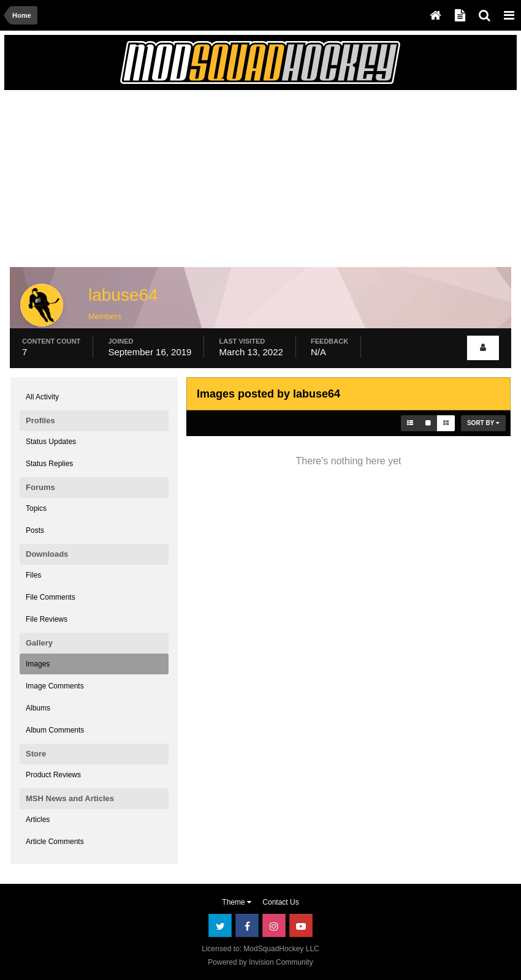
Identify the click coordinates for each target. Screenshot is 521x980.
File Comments (51, 597)
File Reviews (47, 619)
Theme (237, 902)
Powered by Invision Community (260, 962)
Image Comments (55, 686)
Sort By (483, 423)
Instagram (274, 925)
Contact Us (280, 902)
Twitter (220, 925)
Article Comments (55, 842)
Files (33, 575)
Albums (38, 708)
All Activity (42, 397)
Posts (35, 530)
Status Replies (49, 464)
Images (38, 664)
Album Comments (55, 730)
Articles (38, 820)
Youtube (301, 925)
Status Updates (51, 442)
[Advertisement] (154, 182)
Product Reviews (53, 775)
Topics (36, 508)
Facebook (247, 925)
